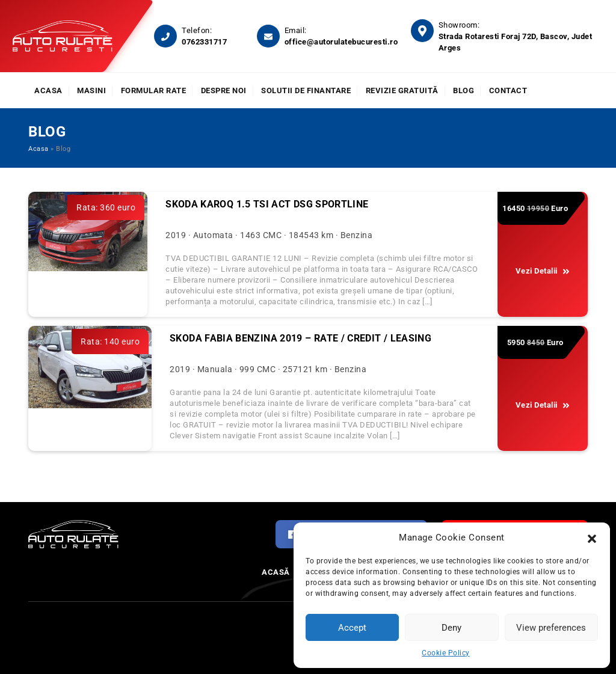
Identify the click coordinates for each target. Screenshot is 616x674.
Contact (508, 90)
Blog (464, 90)
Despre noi (224, 90)
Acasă (276, 572)
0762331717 (204, 42)
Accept (352, 628)
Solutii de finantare (306, 90)
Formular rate (154, 90)
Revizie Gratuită (402, 90)
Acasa (48, 90)
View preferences (551, 628)
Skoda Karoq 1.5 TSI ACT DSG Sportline (267, 204)
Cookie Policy (446, 653)
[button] (592, 538)
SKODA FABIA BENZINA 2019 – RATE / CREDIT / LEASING (300, 338)
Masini (91, 90)
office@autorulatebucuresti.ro (341, 42)
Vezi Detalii (543, 271)
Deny (451, 628)
